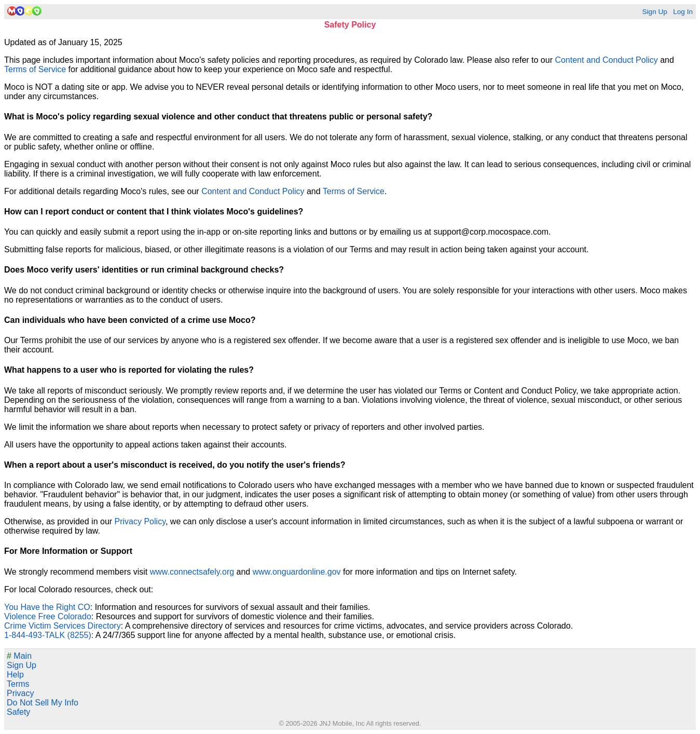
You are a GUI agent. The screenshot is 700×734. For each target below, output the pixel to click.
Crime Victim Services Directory (63, 626)
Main (19, 656)
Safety (18, 712)
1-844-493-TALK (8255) (48, 635)
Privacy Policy (140, 521)
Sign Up (654, 12)
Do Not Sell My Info (43, 703)
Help (15, 675)
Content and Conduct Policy (606, 60)
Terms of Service (35, 69)
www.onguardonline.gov (297, 572)
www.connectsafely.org (192, 572)
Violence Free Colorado (48, 616)
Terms (18, 684)
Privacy (20, 693)
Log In (683, 12)
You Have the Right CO (47, 607)
